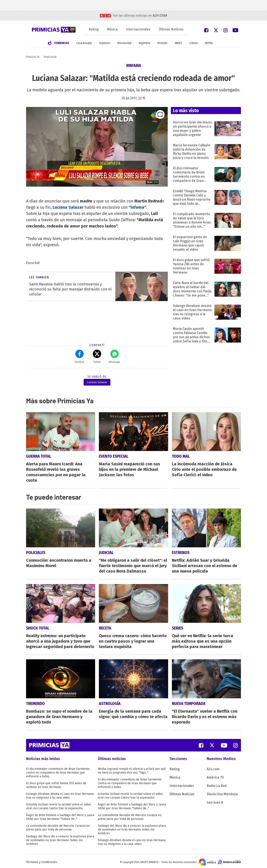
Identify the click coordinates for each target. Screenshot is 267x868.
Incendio (162, 43)
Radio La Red (217, 784)
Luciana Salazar (68, 207)
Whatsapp (114, 357)
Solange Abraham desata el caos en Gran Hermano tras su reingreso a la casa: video (60, 794)
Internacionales (138, 29)
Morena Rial (124, 43)
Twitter (97, 357)
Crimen (194, 43)
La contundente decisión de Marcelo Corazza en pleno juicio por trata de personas (58, 826)
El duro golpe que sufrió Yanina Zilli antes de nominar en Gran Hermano (56, 783)
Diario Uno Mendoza (222, 792)
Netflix (209, 43)
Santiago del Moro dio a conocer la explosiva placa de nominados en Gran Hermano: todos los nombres (60, 838)
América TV (215, 776)
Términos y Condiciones (42, 860)
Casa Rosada (84, 43)
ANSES (178, 43)
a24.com (160, 16)
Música (112, 29)
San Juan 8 (215, 801)
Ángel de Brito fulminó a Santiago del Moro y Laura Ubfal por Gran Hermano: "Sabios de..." (60, 815)
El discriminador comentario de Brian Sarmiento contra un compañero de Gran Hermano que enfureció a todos (58, 771)
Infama (137, 207)
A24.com (213, 767)
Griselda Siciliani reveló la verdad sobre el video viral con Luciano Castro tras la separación (59, 805)
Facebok (79, 357)
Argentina (144, 43)
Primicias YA (33, 57)
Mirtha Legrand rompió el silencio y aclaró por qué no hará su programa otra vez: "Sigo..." (132, 769)
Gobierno (105, 43)
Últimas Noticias (171, 29)
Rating (94, 29)
